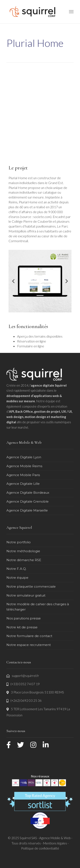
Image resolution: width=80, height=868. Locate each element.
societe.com (42, 217)
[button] (13, 281)
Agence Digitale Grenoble (28, 501)
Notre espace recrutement (29, 645)
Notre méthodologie (23, 551)
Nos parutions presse (24, 618)
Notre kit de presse (22, 627)
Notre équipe (17, 578)
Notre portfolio (19, 542)
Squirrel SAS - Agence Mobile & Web (45, 838)
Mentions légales (55, 843)
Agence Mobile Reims (24, 466)
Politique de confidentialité (40, 848)
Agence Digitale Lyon (24, 457)
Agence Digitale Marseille (27, 510)
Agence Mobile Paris (23, 475)
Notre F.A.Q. (16, 569)
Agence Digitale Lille (23, 484)
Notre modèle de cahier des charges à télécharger (38, 607)
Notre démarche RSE (24, 560)
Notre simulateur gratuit (26, 595)
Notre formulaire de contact (29, 636)
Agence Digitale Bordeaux (28, 493)
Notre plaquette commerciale (31, 586)
